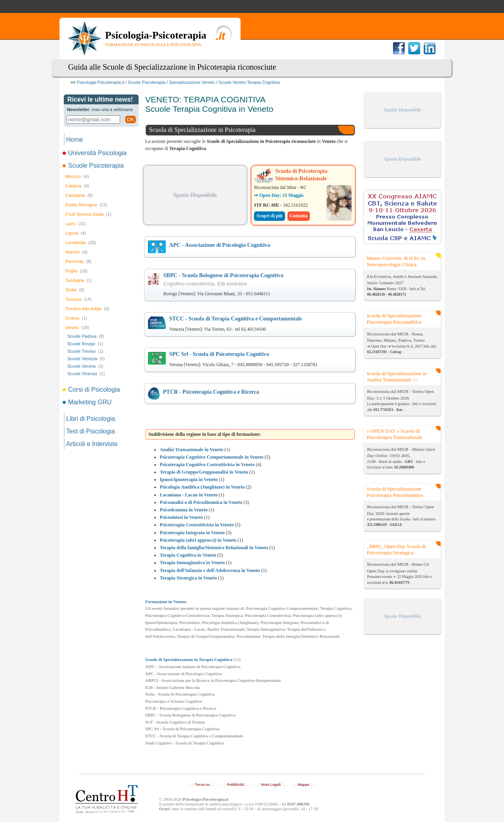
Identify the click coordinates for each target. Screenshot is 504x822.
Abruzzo (77, 176)
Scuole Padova (86, 336)
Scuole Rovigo (85, 344)
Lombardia (81, 243)
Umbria (76, 318)
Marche (76, 252)
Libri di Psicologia (91, 419)
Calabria (77, 186)
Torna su (202, 785)
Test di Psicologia (91, 431)
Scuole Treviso (85, 351)
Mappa (303, 785)
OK (131, 119)
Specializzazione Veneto (192, 82)
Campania (79, 195)
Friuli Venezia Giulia (88, 214)
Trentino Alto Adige (87, 309)
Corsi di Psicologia (92, 390)
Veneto (77, 328)
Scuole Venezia (86, 359)
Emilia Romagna (86, 205)
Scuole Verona (85, 366)
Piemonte (78, 261)
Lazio (76, 224)
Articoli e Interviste (92, 444)
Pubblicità (235, 785)
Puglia (76, 271)
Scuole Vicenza (86, 374)
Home (75, 140)
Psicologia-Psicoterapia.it (101, 82)
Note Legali (271, 785)
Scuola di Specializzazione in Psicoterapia (202, 130)
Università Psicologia (95, 153)
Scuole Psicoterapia (146, 82)
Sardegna (79, 280)
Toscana (79, 299)
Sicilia (75, 290)
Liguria (76, 233)
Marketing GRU (88, 402)
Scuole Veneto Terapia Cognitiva (249, 82)
